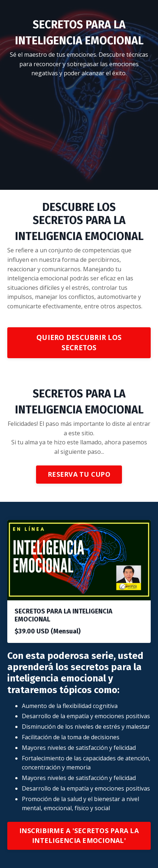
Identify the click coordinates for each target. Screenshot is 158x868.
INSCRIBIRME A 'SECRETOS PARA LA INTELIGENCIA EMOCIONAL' (79, 835)
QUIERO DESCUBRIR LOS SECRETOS (79, 343)
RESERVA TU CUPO (79, 474)
